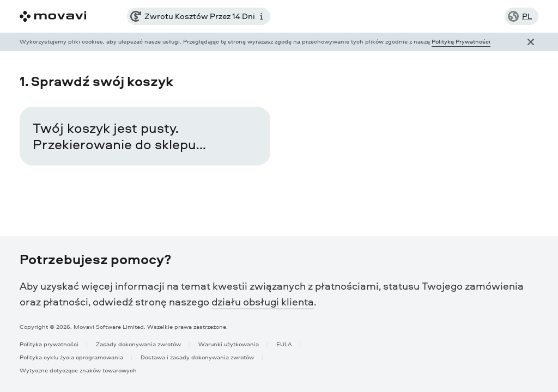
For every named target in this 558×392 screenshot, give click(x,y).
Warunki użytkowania (229, 344)
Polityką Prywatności (461, 41)
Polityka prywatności (49, 344)
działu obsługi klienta (263, 302)
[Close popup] (531, 42)
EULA (284, 344)
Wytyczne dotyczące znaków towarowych (78, 370)
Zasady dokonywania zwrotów (138, 344)
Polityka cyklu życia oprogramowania (71, 357)
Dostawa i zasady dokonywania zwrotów (197, 357)
